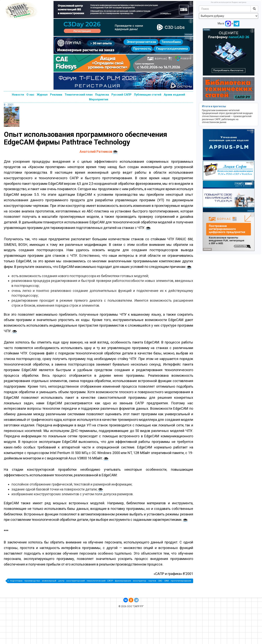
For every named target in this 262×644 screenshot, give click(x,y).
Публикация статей (148, 95)
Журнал (42, 95)
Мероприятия (99, 99)
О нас (30, 95)
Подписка (102, 95)
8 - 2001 (9, 105)
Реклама (56, 95)
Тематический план (79, 95)
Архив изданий (174, 95)
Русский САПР (122, 95)
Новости (18, 95)
